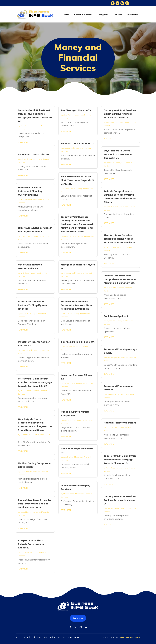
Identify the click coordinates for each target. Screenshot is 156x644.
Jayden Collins (69, 383)
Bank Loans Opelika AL (117, 316)
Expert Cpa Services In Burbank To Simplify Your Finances (33, 305)
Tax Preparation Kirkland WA (78, 342)
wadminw (24, 314)
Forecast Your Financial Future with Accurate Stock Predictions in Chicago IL (77, 305)
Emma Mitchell (26, 200)
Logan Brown (26, 350)
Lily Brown (110, 288)
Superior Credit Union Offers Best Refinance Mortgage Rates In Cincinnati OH (120, 460)
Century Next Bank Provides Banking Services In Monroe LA (120, 500)
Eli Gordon (68, 347)
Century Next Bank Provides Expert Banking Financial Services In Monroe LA (120, 114)
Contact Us (132, 15)
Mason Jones (69, 494)
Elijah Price (25, 391)
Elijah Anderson (69, 420)
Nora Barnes (25, 126)
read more (23, 142)
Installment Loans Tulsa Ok (34, 154)
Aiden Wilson (68, 115)
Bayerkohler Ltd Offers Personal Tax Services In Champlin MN (118, 154)
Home (66, 15)
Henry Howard (112, 207)
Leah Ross (110, 163)
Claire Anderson (113, 122)
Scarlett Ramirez (70, 236)
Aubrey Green (26, 159)
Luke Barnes (68, 148)
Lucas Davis (25, 472)
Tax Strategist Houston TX (76, 110)
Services (118, 15)
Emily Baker (25, 273)
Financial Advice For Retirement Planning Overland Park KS (30, 191)
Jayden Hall (111, 321)
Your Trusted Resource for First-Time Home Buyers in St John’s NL (78, 180)
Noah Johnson (112, 468)
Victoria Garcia (69, 189)
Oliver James (69, 273)
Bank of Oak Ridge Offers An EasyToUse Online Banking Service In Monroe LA (34, 504)
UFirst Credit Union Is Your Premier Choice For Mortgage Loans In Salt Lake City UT (35, 382)
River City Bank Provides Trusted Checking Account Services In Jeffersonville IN (119, 239)
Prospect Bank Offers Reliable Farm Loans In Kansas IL (31, 544)
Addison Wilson (27, 236)
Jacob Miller (68, 457)
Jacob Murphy (112, 427)
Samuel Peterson (27, 552)
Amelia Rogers (112, 358)
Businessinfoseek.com (130, 637)
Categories (103, 15)
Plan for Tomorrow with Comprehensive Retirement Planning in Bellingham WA (120, 279)
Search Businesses (83, 15)
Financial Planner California (120, 423)
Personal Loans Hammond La (78, 143)
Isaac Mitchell (26, 512)
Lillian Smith (68, 314)
